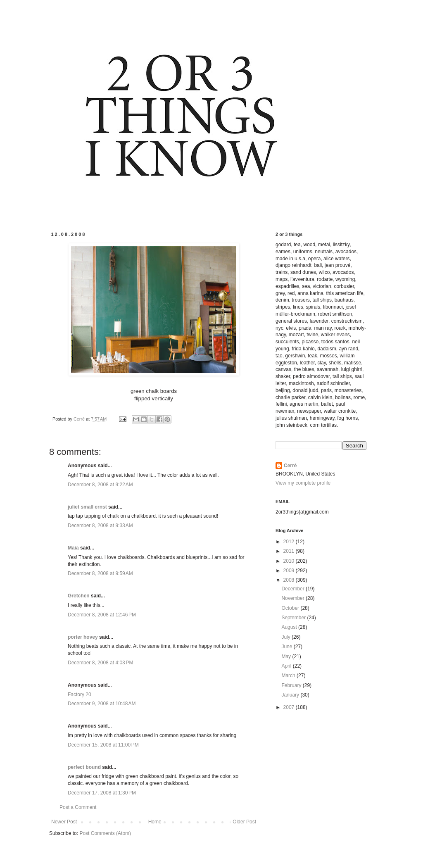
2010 (290, 561)
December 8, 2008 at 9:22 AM (100, 485)
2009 (290, 571)
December (293, 589)
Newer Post (64, 822)
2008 (290, 580)
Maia (73, 548)
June (287, 647)
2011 (290, 551)
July (286, 637)
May (287, 656)
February (292, 685)
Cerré (290, 466)
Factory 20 (80, 694)
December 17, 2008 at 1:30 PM (102, 793)
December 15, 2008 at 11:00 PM (103, 745)
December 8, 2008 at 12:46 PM (102, 615)
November (293, 598)
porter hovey (83, 637)
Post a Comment (78, 807)
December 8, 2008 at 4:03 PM (100, 663)
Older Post (244, 822)
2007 (290, 707)
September (294, 618)
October (291, 608)
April (287, 666)
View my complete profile (303, 483)
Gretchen (79, 596)
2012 (290, 542)
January (291, 695)
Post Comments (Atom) (105, 833)
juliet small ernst (87, 507)
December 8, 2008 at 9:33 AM (100, 526)
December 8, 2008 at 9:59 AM (100, 573)
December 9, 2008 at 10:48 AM (102, 704)
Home (155, 822)
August (290, 627)
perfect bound (84, 767)
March (289, 675)
